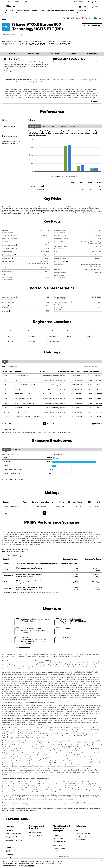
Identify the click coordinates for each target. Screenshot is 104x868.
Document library (83, 834)
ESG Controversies (64, 674)
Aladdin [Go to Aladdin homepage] (25, 2)
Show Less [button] (95, 101)
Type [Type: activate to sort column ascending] (5, 458)
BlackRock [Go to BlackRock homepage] (9, 2)
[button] (92, 7)
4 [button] (54, 423)
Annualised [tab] (62, 126)
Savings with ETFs (36, 836)
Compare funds (12, 837)
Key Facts (54, 54)
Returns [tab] (31, 120)
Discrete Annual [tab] (49, 126)
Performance (33, 54)
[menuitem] (9, 11)
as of (12, 367)
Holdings (73, 54)
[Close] (101, 860)
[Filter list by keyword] (92, 367)
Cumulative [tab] (74, 126)
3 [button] (51, 423)
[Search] (95, 7)
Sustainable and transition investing (60, 850)
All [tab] (5, 361)
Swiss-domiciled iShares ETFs (15, 842)
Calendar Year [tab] (34, 126)
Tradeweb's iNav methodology (83, 838)
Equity (8, 851)
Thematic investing (60, 842)
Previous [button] (43, 423)
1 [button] (44, 423)
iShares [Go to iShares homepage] (17, 2)
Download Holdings (12, 430)
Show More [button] (98, 424)
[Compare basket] (84, 7)
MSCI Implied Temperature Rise (82, 674)
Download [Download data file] (98, 18)
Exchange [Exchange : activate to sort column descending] (7, 502)
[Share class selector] (12, 35)
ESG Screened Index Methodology (47, 674)
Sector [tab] (6, 450)
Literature (92, 54)
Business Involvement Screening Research (21, 674)
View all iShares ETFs (14, 834)
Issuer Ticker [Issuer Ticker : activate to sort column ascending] (8, 371)
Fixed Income (11, 858)
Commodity (10, 855)
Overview (11, 54)
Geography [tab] (16, 450)
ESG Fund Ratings (76, 672)
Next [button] (56, 423)
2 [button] (47, 423)
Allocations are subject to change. (13, 479)
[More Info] (69, 43)
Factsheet (88, 18)
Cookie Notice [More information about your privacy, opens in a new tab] (29, 866)
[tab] (14, 127)
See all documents (23, 648)
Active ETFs (57, 845)
